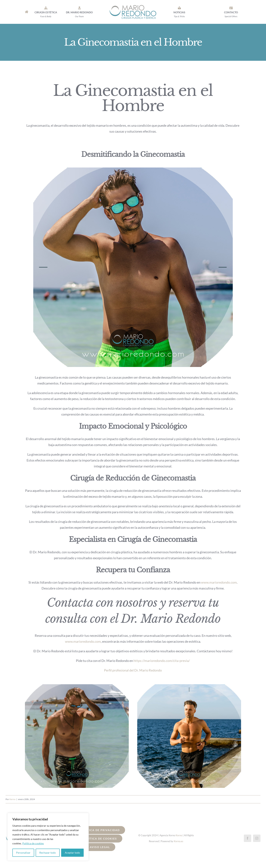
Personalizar (23, 853)
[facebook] (248, 838)
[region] (48, 837)
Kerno (12, 799)
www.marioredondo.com (83, 641)
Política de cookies (33, 843)
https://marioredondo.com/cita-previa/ (162, 661)
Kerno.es (179, 841)
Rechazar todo (48, 853)
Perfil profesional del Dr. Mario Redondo (133, 670)
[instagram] (257, 838)
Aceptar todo (72, 853)
